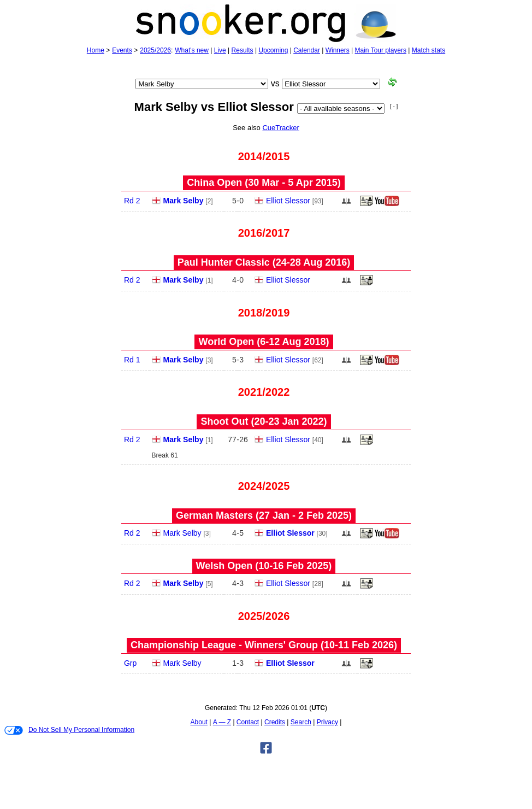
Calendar (307, 50)
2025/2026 (155, 50)
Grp (130, 663)
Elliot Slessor (288, 201)
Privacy (327, 722)
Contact (248, 722)
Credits (275, 722)
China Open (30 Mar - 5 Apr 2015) (264, 183)
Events (122, 50)
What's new (192, 50)
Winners (338, 50)
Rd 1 (132, 360)
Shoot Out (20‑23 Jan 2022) (264, 421)
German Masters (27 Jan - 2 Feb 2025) (264, 515)
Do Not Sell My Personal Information (69, 730)
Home (96, 50)
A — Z (222, 722)
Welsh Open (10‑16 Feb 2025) (264, 566)
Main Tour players (381, 50)
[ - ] (394, 106)
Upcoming (273, 50)
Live (220, 50)
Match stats (428, 50)
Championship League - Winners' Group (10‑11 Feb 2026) (264, 645)
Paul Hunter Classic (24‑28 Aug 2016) (264, 262)
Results (243, 50)
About (199, 722)
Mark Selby (184, 201)
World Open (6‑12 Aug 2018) (264, 342)
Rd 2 (132, 201)
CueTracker (280, 128)
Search (301, 722)
